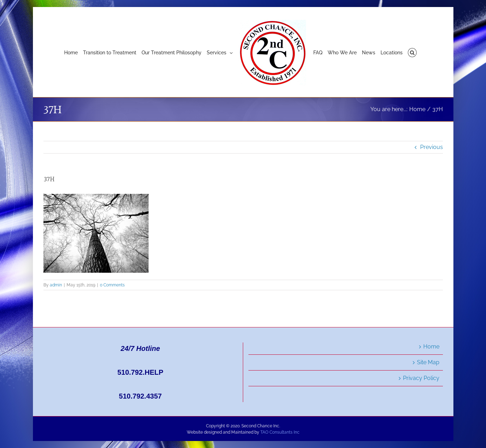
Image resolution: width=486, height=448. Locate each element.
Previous (432, 147)
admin (56, 285)
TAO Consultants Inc (280, 432)
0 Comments (112, 285)
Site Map (428, 362)
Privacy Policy (421, 378)
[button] (412, 52)
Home (431, 347)
